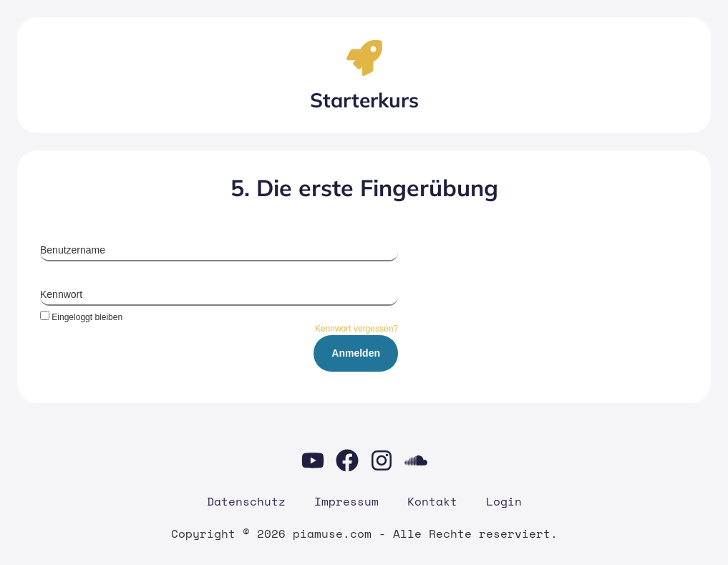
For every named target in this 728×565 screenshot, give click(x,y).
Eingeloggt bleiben (81, 317)
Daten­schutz (246, 501)
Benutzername (73, 250)
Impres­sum (346, 501)
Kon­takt (432, 501)
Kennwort (61, 294)
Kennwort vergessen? (356, 329)
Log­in (504, 501)
